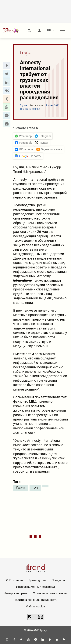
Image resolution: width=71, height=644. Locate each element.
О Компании (15, 580)
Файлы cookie (36, 606)
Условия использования (50, 593)
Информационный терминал (35, 587)
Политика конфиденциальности (35, 600)
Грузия (21, 488)
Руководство (37, 580)
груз (35, 488)
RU (49, 30)
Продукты (58, 580)
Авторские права (16, 593)
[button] (7, 66)
